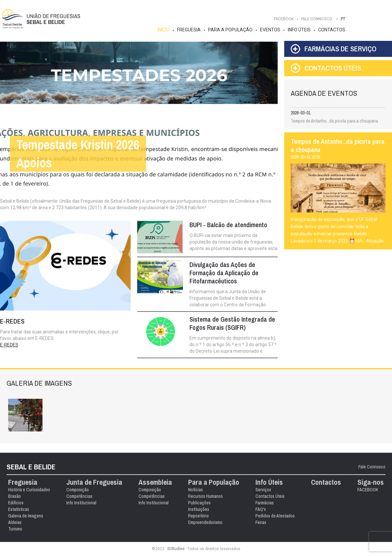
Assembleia (155, 482)
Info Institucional (81, 503)
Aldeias (15, 522)
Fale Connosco (372, 467)
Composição (78, 490)
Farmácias (265, 503)
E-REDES (9, 345)
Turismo (15, 529)
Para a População (230, 30)
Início (163, 30)
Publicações (199, 503)
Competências (79, 496)
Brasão (15, 496)
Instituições (199, 509)
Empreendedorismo (205, 522)
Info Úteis (299, 30)
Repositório (198, 516)
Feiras (261, 522)
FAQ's (261, 509)
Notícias (196, 490)
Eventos (270, 30)
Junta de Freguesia (94, 482)
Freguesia (189, 30)
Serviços (263, 490)
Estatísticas (19, 509)
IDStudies (176, 549)
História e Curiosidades (29, 490)
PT (343, 19)
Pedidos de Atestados (275, 516)
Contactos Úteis (270, 496)
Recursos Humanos (205, 496)
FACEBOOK (284, 19)
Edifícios (16, 503)
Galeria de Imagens (26, 516)
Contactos (332, 30)
